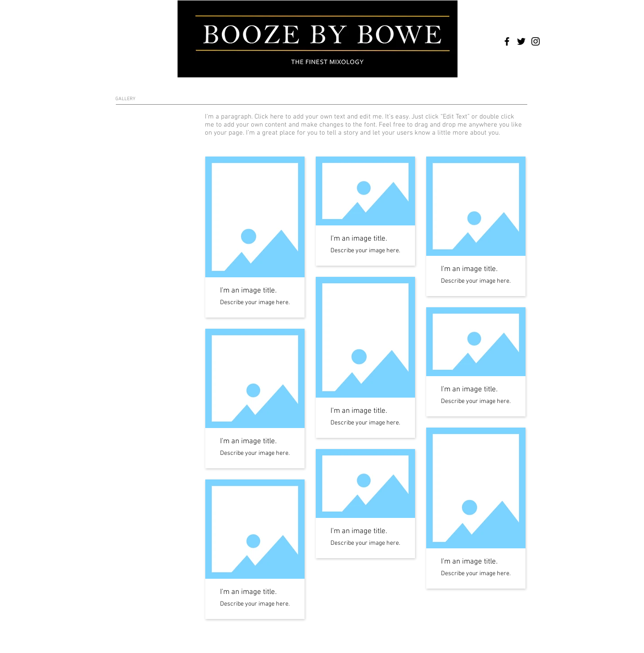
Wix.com (249, 634)
